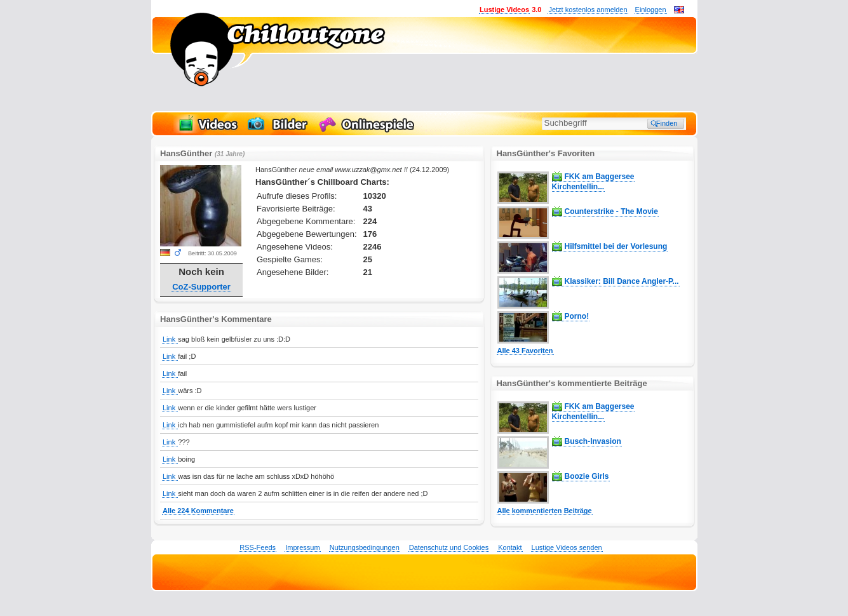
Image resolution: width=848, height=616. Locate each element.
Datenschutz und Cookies (449, 547)
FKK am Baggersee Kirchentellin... (593, 182)
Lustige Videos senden (567, 547)
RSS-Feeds (258, 547)
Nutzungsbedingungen (365, 547)
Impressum (302, 547)
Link (170, 339)
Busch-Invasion (593, 441)
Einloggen (651, 10)
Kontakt (510, 547)
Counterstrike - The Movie (611, 211)
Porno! (577, 316)
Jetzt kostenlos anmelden (588, 10)
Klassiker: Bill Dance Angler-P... (622, 281)
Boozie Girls (587, 476)
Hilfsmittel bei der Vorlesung (616, 246)
